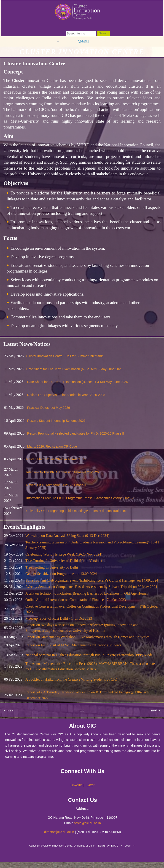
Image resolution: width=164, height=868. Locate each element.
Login (128, 846)
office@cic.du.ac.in (87, 823)
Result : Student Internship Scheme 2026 (56, 421)
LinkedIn (77, 785)
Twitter (90, 785)
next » (156, 710)
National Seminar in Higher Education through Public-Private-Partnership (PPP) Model (90, 655)
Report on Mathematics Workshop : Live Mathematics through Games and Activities (87, 637)
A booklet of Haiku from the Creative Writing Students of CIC (71, 679)
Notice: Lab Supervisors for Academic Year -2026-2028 (66, 395)
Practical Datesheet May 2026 (49, 408)
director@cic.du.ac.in (59, 832)
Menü (83, 41)
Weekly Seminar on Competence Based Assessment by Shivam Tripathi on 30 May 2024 (92, 587)
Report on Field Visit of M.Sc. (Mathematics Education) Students (73, 645)
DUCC (115, 846)
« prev (9, 710)
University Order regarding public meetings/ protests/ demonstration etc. (77, 511)
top (82, 710)
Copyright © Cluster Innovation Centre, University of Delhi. (62, 846)
